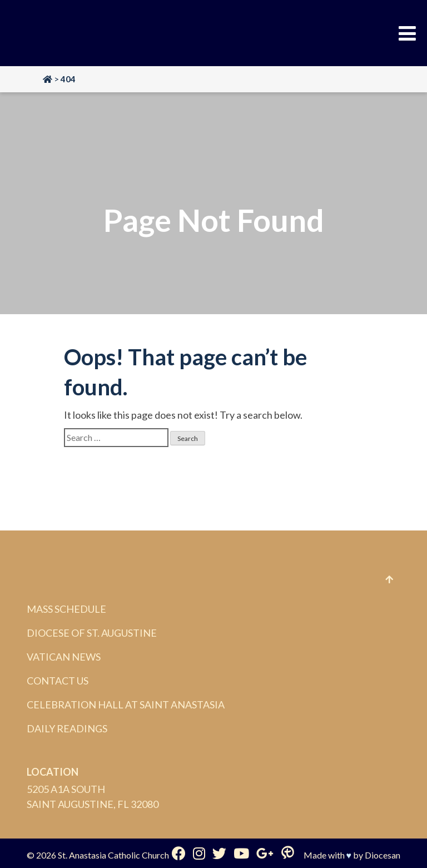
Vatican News (64, 657)
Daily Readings (67, 728)
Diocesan (383, 855)
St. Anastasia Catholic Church (113, 855)
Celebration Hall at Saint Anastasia (126, 705)
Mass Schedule (66, 609)
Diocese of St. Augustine (92, 633)
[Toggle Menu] (407, 33)
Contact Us (58, 681)
